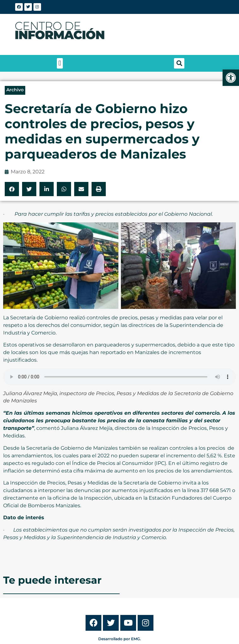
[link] (231, 78)
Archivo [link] (15, 90)
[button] (60, 63)
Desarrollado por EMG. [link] (119, 639)
